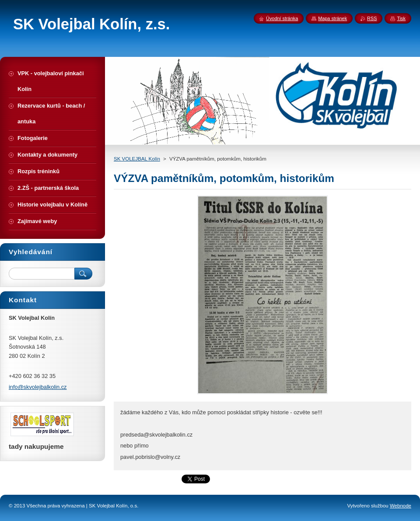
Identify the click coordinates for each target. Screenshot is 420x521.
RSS (372, 18)
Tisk (401, 18)
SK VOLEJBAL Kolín (137, 159)
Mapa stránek (332, 18)
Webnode (401, 506)
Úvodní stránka (282, 18)
